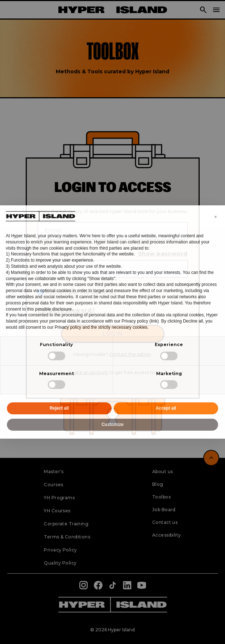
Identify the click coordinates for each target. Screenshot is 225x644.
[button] (216, 217)
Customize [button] (112, 424)
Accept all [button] (166, 408)
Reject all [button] (59, 408)
